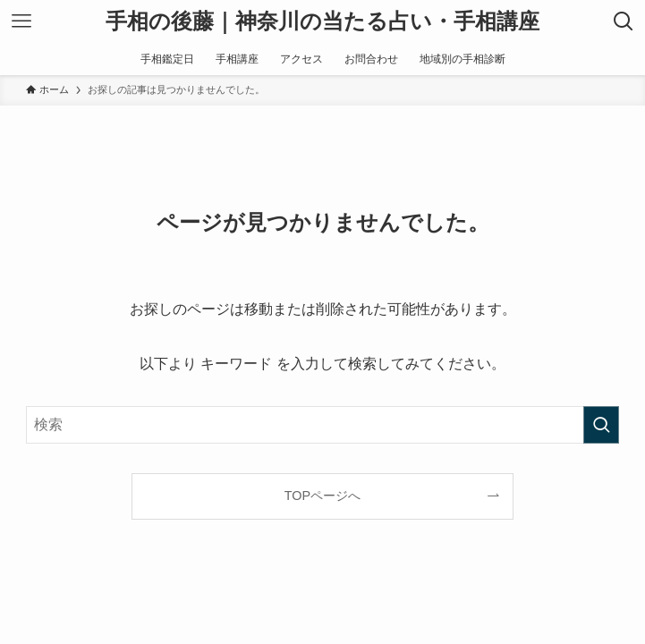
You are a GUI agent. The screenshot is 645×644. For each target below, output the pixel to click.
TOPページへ (322, 496)
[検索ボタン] (624, 21)
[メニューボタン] (21, 21)
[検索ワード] (322, 425)
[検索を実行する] (601, 425)
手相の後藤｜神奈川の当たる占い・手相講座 (322, 21)
